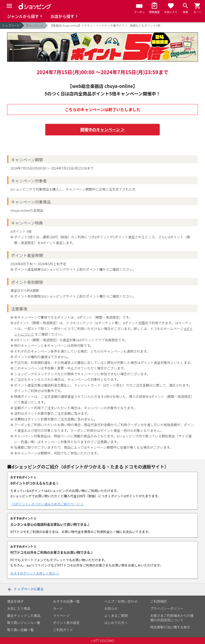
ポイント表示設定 (66, 623)
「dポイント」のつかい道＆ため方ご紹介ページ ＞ (47, 504)
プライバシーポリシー (167, 608)
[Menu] (9, 6)
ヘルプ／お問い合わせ (121, 601)
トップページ (11, 25)
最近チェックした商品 (24, 615)
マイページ (61, 615)
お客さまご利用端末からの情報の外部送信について (172, 618)
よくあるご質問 (116, 615)
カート (58, 608)
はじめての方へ (116, 623)
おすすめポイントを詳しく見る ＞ (35, 573)
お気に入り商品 (19, 608)
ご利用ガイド (63, 630)
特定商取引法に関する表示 (170, 627)
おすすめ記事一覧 (66, 601)
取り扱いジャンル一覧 (24, 623)
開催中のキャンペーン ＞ (102, 129)
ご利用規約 (159, 601)
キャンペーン (35, 25)
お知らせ (111, 608)
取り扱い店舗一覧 (20, 630)
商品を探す (15, 601)
